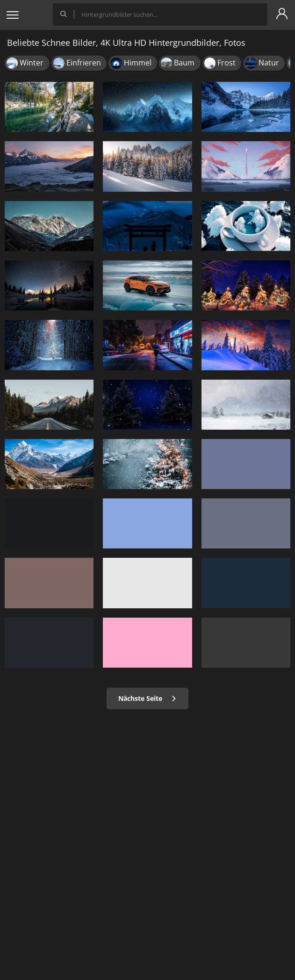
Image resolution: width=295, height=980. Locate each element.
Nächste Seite (147, 698)
